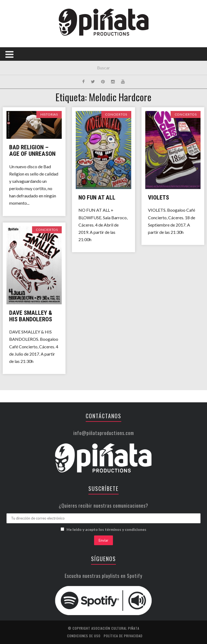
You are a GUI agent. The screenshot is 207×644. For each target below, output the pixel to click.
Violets (158, 198)
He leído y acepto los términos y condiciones (106, 529)
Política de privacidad (123, 636)
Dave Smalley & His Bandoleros (31, 316)
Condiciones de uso (84, 636)
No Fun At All (97, 198)
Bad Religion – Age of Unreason (32, 151)
